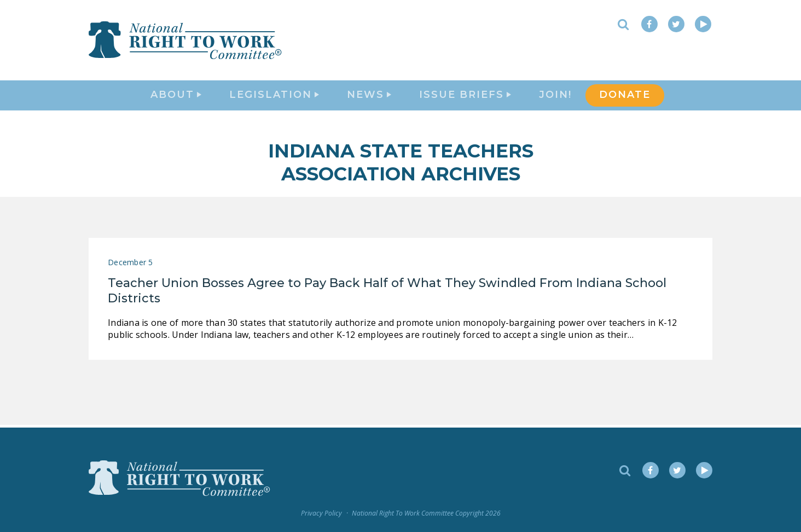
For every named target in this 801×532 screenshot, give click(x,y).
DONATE (625, 96)
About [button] (176, 96)
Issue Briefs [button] (465, 96)
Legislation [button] (274, 96)
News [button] (369, 96)
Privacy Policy (321, 514)
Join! (555, 96)
